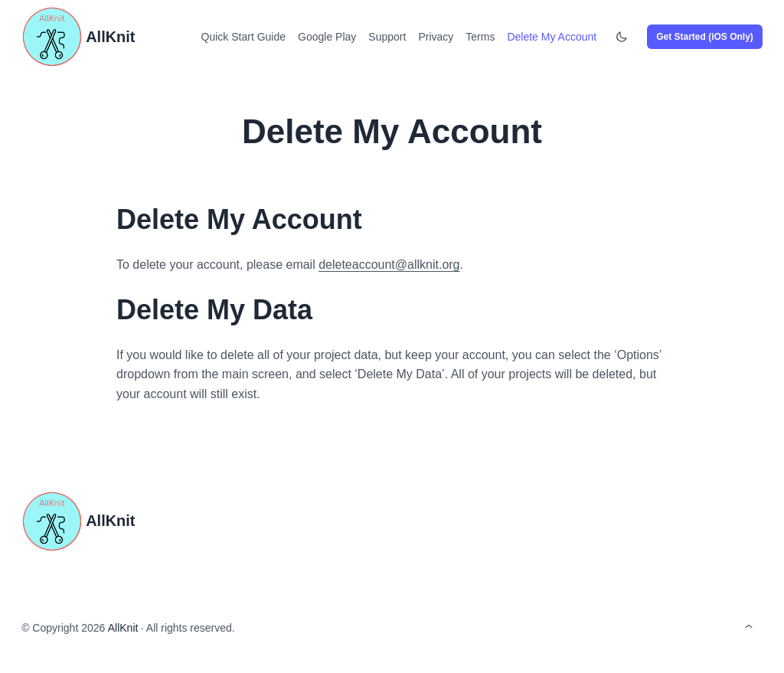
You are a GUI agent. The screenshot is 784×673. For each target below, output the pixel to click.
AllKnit (110, 37)
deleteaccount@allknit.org (389, 265)
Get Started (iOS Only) (705, 37)
